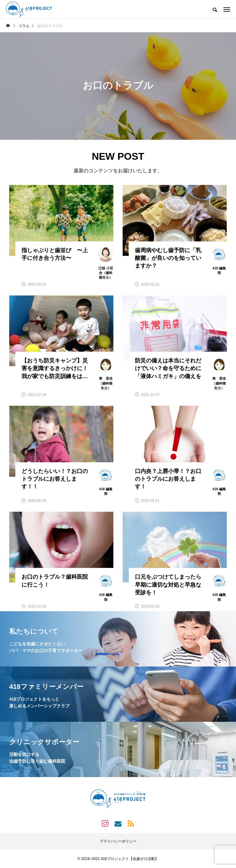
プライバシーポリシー (118, 841)
